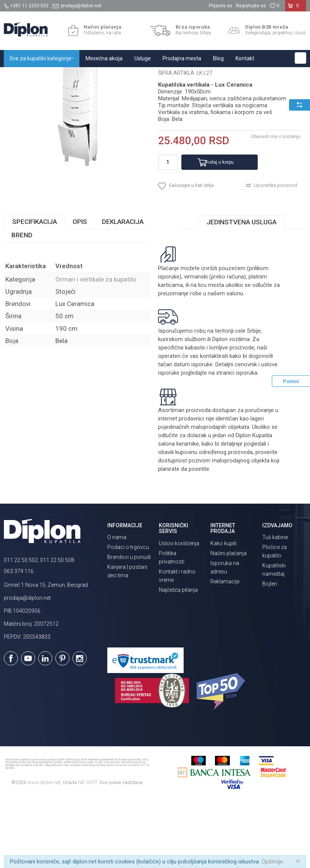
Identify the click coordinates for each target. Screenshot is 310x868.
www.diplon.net (44, 849)
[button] (300, 58)
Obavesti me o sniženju (276, 204)
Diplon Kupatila (21, 75)
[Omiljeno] (274, 6)
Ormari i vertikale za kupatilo (162, 75)
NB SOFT (88, 849)
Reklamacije (225, 649)
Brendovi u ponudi (129, 624)
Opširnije (272, 862)
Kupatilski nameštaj (104, 75)
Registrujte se (251, 6)
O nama (117, 604)
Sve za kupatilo (60, 75)
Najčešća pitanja (178, 657)
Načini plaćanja (228, 620)
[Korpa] (296, 9)
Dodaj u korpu (219, 229)
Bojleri (270, 651)
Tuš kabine (275, 604)
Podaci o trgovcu (128, 614)
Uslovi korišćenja (179, 610)
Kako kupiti (224, 610)
